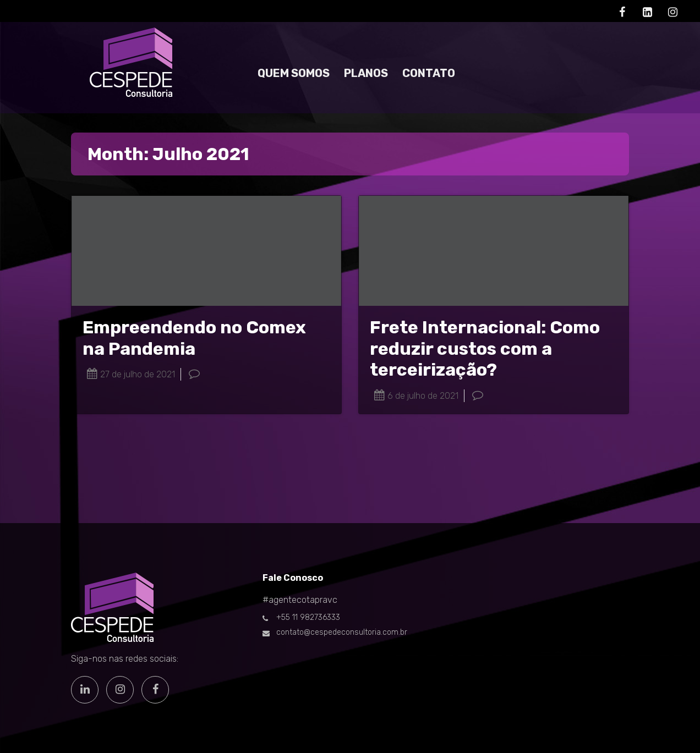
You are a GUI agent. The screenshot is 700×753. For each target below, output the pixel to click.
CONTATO (429, 73)
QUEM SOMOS (294, 73)
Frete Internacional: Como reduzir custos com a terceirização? (485, 348)
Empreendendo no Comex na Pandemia (194, 338)
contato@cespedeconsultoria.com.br (342, 632)
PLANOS (366, 73)
